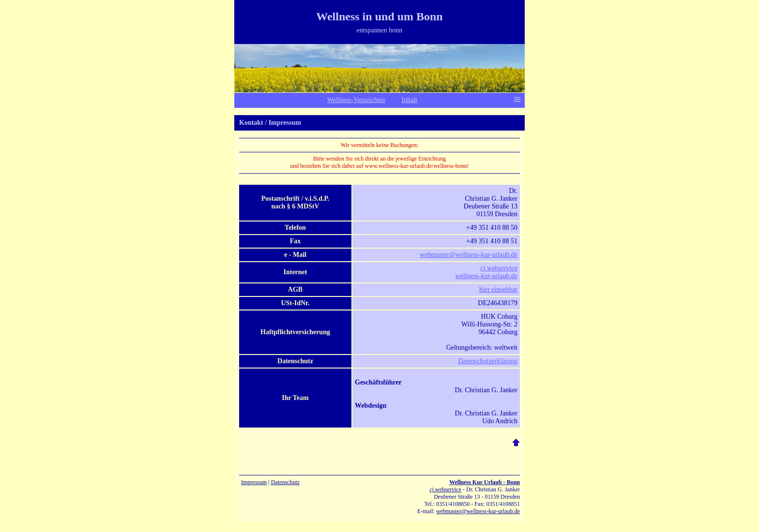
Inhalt (410, 100)
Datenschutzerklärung (488, 361)
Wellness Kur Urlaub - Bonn (485, 482)
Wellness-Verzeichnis (356, 100)
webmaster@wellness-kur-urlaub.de (469, 255)
